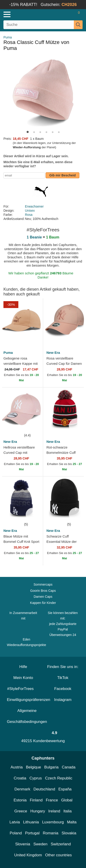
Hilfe (23, 667)
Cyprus (36, 778)
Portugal (32, 833)
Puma (8, 37)
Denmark (22, 789)
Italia (68, 811)
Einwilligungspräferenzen (29, 700)
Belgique (33, 767)
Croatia (20, 778)
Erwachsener (34, 206)
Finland (36, 800)
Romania (50, 833)
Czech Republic (59, 778)
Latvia (15, 822)
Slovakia (69, 833)
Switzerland (61, 844)
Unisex (30, 211)
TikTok (63, 678)
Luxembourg (53, 822)
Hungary (38, 811)
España (65, 789)
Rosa (29, 215)
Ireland (54, 811)
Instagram (63, 700)
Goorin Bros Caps (43, 591)
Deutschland (44, 789)
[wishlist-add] (33, 337)
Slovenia (23, 844)
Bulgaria (51, 767)
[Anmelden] (61, 14)
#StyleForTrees (23, 689)
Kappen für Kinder (43, 603)
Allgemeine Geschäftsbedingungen (27, 716)
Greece (21, 811)
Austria (17, 767)
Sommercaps (43, 584)
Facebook (63, 689)
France (52, 800)
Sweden (40, 844)
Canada (69, 767)
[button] (28, 132)
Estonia (20, 800)
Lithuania (31, 822)
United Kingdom (28, 855)
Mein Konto (23, 678)
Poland (16, 833)
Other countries (58, 855)
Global (67, 800)
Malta (72, 822)
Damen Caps (43, 597)
